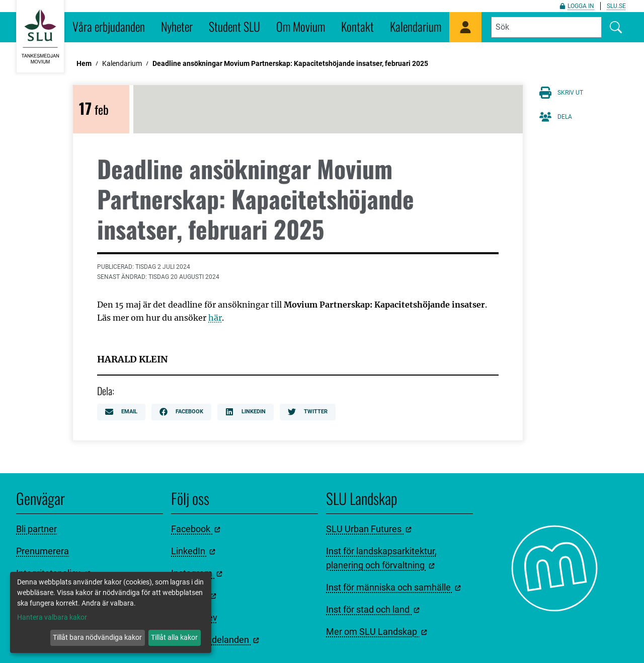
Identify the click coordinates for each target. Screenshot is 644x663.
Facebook (181, 412)
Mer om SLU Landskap (377, 632)
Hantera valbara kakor (52, 617)
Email (121, 412)
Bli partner (36, 529)
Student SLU (234, 26)
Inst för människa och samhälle (393, 587)
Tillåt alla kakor (174, 637)
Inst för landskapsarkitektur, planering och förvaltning (381, 558)
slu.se (616, 6)
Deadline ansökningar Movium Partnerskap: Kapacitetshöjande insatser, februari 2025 (290, 63)
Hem (84, 63)
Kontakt (357, 26)
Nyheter (177, 26)
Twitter (308, 412)
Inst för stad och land (373, 609)
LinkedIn (246, 412)
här (215, 318)
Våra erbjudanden (109, 26)
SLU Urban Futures (369, 529)
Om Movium (301, 26)
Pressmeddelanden (215, 640)
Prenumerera (43, 551)
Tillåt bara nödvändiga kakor (97, 637)
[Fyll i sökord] (546, 27)
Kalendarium (416, 26)
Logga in (577, 6)
